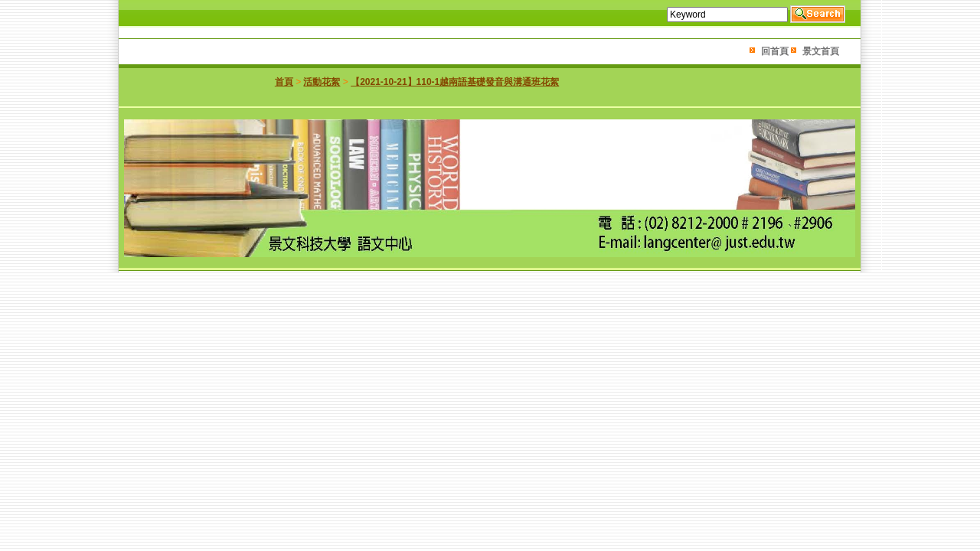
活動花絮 (322, 82)
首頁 (284, 82)
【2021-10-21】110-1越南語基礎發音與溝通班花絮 (455, 82)
